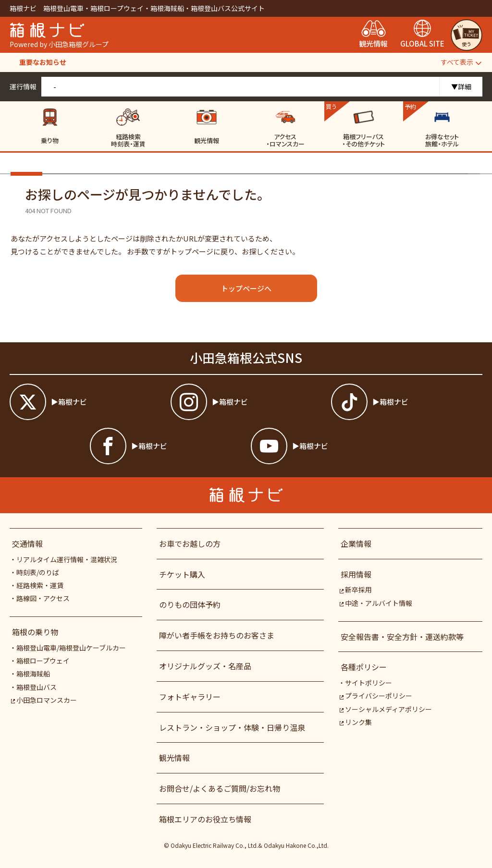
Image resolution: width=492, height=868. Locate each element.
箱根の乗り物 (35, 632)
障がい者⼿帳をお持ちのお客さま (217, 635)
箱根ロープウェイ (43, 661)
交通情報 (27, 543)
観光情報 (174, 758)
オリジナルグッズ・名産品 (205, 666)
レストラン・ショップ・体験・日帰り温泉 (232, 727)
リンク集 (356, 722)
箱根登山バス (37, 687)
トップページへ (246, 288)
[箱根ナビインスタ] (246, 402)
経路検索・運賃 (40, 585)
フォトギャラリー (190, 697)
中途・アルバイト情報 (376, 603)
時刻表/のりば (38, 572)
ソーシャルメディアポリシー (386, 709)
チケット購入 (182, 574)
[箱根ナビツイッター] (85, 402)
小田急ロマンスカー (44, 700)
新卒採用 (356, 590)
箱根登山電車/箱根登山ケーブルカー (71, 648)
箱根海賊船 (33, 674)
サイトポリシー (369, 683)
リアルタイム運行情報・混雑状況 (67, 559)
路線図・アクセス (43, 598)
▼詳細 (461, 86)
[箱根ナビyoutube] (326, 446)
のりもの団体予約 (190, 604)
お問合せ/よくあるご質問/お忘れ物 (220, 788)
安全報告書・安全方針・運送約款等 (402, 637)
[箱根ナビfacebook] (166, 446)
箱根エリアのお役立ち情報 (205, 819)
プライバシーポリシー (376, 696)
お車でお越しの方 (190, 543)
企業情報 (356, 543)
